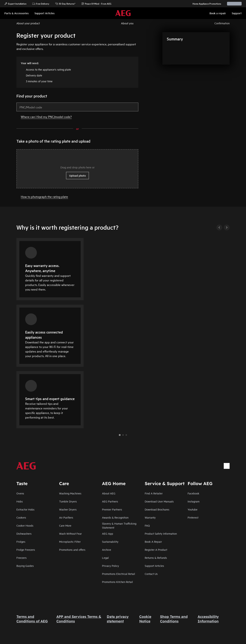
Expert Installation (15, 4)
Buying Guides (25, 566)
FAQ (147, 525)
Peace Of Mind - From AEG (96, 4)
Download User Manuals (159, 501)
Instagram (194, 501)
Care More (65, 525)
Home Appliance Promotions (205, 4)
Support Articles (154, 566)
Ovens (20, 493)
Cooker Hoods (25, 525)
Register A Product (156, 550)
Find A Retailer (154, 493)
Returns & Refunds (156, 558)
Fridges (21, 542)
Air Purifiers (66, 517)
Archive (107, 550)
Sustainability (110, 542)
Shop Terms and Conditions (174, 619)
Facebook (193, 493)
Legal (105, 558)
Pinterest (193, 517)
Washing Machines (70, 493)
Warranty (150, 517)
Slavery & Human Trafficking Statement (119, 525)
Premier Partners (112, 509)
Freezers (22, 558)
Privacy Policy (110, 566)
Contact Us (151, 574)
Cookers (21, 517)
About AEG (109, 493)
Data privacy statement (118, 619)
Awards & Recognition (115, 517)
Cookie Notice (145, 619)
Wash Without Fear (70, 533)
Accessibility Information (208, 619)
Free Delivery (41, 4)
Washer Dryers (68, 509)
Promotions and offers (72, 550)
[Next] (227, 227)
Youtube (193, 509)
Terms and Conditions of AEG (32, 619)
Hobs (20, 501)
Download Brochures (157, 509)
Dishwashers (24, 533)
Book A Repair (153, 542)
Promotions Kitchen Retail (117, 582)
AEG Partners (110, 501)
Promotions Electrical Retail (119, 574)
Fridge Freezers (26, 550)
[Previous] (219, 227)
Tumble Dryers (68, 501)
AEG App (108, 533)
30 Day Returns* (65, 4)
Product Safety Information (161, 533)
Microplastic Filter (70, 542)
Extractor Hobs (25, 509)
